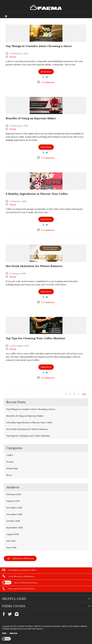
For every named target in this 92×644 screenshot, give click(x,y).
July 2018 (11, 541)
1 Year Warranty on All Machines (21, 576)
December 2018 (14, 508)
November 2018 (14, 514)
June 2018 (11, 548)
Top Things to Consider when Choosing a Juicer (39, 46)
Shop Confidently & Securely (25, 583)
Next (84, 394)
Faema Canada (14, 606)
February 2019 (14, 494)
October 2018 (13, 521)
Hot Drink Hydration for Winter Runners (34, 266)
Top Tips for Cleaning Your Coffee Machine (35, 338)
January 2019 (13, 501)
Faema (13, 57)
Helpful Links (14, 599)
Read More (46, 72)
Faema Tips (12, 468)
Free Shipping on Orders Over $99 (22, 570)
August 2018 (13, 534)
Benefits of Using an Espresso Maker (31, 118)
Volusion (39, 629)
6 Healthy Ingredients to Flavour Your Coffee (37, 194)
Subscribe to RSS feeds (23, 558)
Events (10, 462)
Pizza (9, 475)
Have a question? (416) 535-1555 (22, 589)
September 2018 (15, 528)
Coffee (10, 455)
